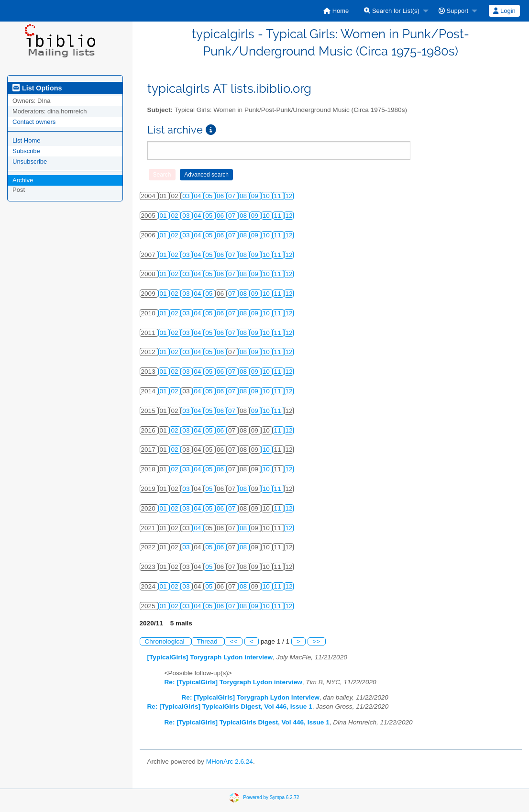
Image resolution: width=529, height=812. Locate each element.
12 (289, 196)
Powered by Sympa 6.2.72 (271, 797)
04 (198, 196)
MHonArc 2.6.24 (230, 762)
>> (317, 641)
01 (164, 216)
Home (336, 11)
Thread (208, 641)
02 (175, 216)
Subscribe (26, 151)
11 (279, 196)
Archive (23, 180)
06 (221, 196)
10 (267, 196)
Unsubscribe (30, 161)
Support (453, 11)
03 (187, 196)
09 (256, 196)
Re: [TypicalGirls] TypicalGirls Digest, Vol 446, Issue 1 (230, 706)
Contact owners (34, 122)
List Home (27, 140)
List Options (37, 88)
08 (244, 196)
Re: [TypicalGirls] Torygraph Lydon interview (233, 682)
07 (233, 196)
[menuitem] (336, 11)
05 (210, 196)
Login (504, 11)
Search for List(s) (392, 11)
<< (233, 641)
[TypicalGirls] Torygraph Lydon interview (210, 657)
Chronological (166, 641)
